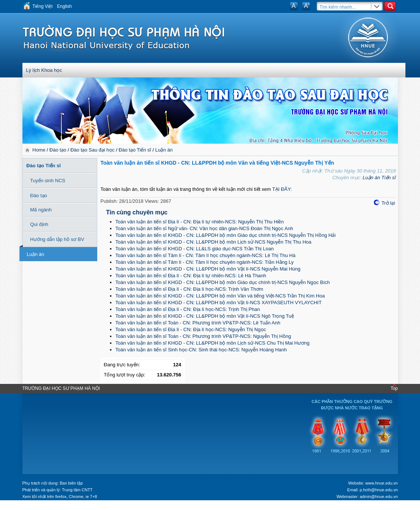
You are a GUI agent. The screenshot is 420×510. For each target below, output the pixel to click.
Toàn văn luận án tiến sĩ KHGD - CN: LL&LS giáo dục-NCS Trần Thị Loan (195, 249)
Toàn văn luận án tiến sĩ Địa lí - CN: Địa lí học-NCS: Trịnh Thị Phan (188, 309)
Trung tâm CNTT (77, 490)
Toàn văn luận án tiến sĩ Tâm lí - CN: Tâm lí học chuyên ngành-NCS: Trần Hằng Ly (205, 262)
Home (40, 150)
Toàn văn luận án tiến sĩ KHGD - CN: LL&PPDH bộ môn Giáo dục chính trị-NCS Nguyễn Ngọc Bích (223, 282)
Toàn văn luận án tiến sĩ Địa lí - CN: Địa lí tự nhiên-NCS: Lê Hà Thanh (191, 276)
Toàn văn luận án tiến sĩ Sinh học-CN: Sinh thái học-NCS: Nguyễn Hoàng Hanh (201, 350)
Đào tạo (58, 150)
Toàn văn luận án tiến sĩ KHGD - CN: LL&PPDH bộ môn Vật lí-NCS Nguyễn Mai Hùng (208, 269)
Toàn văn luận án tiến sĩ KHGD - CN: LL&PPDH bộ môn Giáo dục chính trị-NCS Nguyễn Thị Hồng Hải (226, 235)
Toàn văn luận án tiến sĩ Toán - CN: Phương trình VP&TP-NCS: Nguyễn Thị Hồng (203, 336)
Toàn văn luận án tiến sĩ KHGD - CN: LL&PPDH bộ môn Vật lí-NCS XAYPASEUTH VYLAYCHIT (219, 303)
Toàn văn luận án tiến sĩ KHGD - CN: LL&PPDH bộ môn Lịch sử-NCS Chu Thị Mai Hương (213, 343)
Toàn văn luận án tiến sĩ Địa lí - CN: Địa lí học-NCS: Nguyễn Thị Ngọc (191, 329)
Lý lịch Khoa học (44, 70)
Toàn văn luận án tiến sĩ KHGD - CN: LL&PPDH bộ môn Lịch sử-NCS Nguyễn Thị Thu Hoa (214, 242)
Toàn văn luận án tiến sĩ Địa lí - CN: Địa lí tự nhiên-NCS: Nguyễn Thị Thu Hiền (200, 222)
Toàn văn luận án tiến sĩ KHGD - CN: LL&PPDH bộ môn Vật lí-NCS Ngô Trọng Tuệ (205, 316)
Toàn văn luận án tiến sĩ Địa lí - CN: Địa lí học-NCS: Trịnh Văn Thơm (189, 289)
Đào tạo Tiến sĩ (135, 150)
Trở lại (388, 203)
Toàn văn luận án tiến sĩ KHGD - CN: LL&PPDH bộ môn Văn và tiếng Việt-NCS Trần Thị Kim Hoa (220, 296)
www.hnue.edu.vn (382, 483)
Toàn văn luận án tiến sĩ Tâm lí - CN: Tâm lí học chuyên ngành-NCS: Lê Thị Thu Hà (206, 255)
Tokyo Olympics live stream (27, 507)
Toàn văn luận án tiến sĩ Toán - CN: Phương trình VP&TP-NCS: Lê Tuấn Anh (198, 323)
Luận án (164, 150)
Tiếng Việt (43, 6)
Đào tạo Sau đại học (92, 150)
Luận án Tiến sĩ (379, 178)
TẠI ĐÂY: (282, 189)
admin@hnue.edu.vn (379, 497)
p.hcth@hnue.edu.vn (379, 490)
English (65, 6)
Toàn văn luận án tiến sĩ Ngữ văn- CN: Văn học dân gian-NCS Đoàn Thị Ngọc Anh (204, 228)
